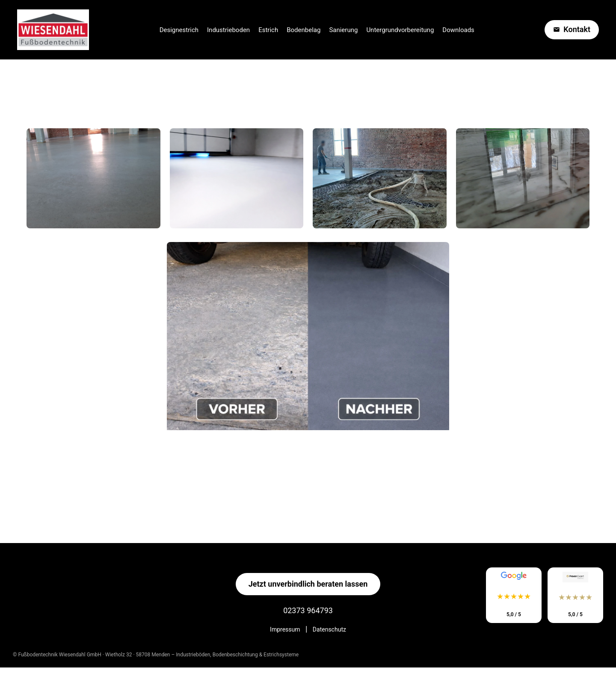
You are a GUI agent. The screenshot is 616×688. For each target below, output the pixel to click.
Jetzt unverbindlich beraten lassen (308, 584)
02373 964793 (308, 610)
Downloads (458, 30)
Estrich (268, 30)
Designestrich (179, 30)
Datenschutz (329, 629)
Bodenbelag (304, 30)
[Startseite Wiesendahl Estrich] (53, 30)
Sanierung (343, 30)
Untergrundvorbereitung (400, 30)
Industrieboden (228, 30)
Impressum (285, 629)
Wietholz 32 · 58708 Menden (138, 655)
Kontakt (572, 29)
